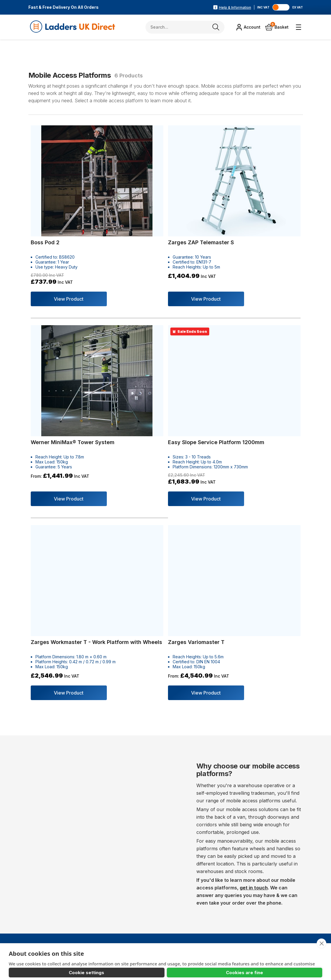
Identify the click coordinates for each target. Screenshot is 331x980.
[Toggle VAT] (283, 7)
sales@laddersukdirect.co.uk (83, 910)
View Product (66, 273)
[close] (321, 914)
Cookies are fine (103, 966)
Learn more (21, 949)
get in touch (254, 633)
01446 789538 (58, 899)
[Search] (217, 27)
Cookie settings (40, 966)
